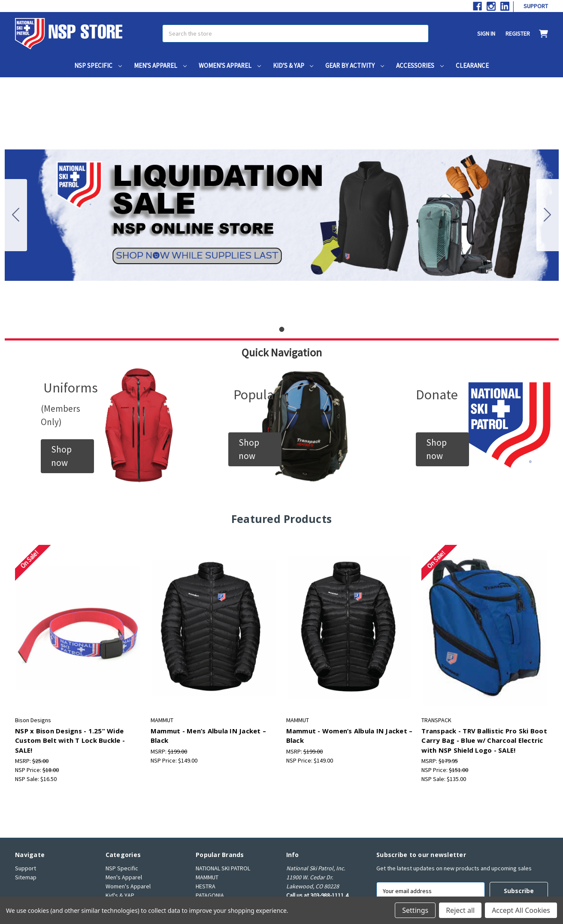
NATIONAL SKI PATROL (223, 868)
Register (518, 33)
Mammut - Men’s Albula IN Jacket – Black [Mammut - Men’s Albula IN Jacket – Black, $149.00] (208, 736)
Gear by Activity (355, 65)
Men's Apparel (160, 65)
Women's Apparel (230, 65)
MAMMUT (207, 877)
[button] (67, 456)
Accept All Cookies (521, 910)
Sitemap (26, 877)
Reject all (460, 910)
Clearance (472, 65)
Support (536, 6)
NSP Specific (98, 65)
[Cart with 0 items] (539, 34)
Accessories (420, 65)
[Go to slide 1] (16, 215)
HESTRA (206, 886)
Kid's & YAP (293, 65)
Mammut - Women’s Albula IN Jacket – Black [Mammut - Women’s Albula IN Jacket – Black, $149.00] (350, 736)
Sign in (486, 33)
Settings (415, 910)
